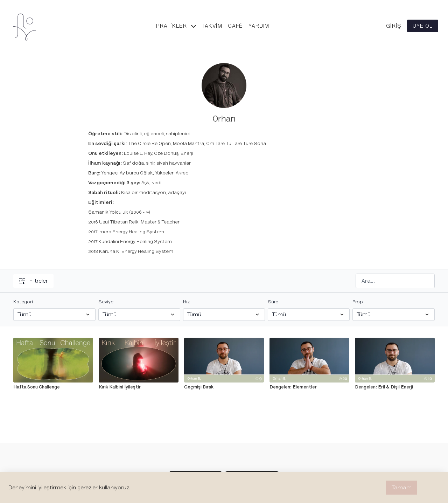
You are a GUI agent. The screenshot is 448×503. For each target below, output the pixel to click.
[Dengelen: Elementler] (309, 387)
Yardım (259, 26)
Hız (186, 302)
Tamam (402, 488)
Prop (358, 302)
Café (235, 26)
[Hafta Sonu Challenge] (53, 387)
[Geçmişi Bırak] (224, 387)
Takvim (212, 26)
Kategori (23, 302)
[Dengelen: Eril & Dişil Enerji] (395, 387)
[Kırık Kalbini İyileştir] (139, 387)
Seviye (106, 302)
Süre (273, 302)
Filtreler (33, 281)
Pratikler (176, 26)
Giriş (394, 26)
